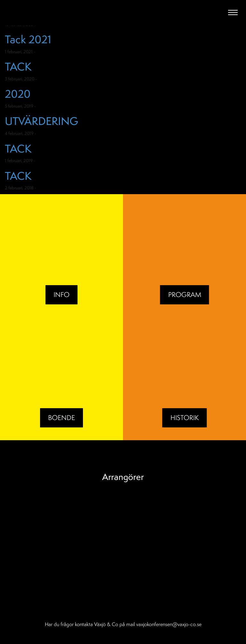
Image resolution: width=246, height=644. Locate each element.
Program (185, 295)
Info (61, 295)
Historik (185, 418)
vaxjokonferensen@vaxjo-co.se (169, 624)
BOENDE (61, 418)
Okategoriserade (53, 52)
